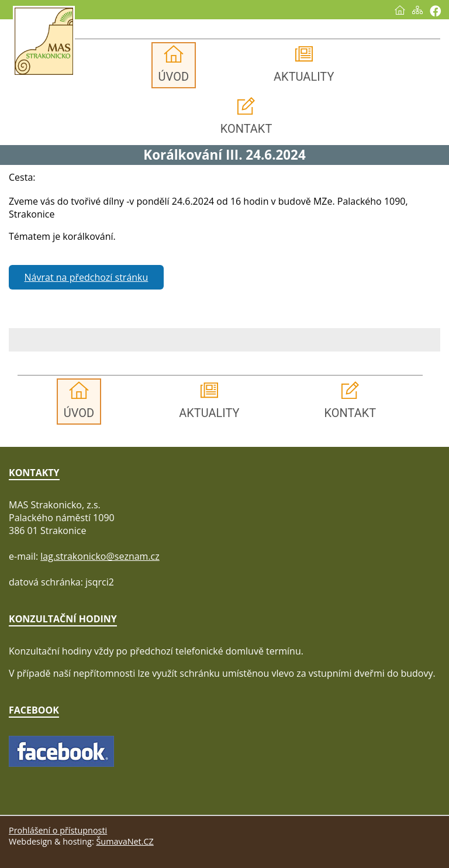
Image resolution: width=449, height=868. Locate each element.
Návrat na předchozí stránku (87, 277)
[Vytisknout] (435, 11)
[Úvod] (400, 10)
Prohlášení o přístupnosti (58, 830)
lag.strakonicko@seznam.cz (100, 556)
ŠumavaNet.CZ (125, 841)
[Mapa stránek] (417, 10)
